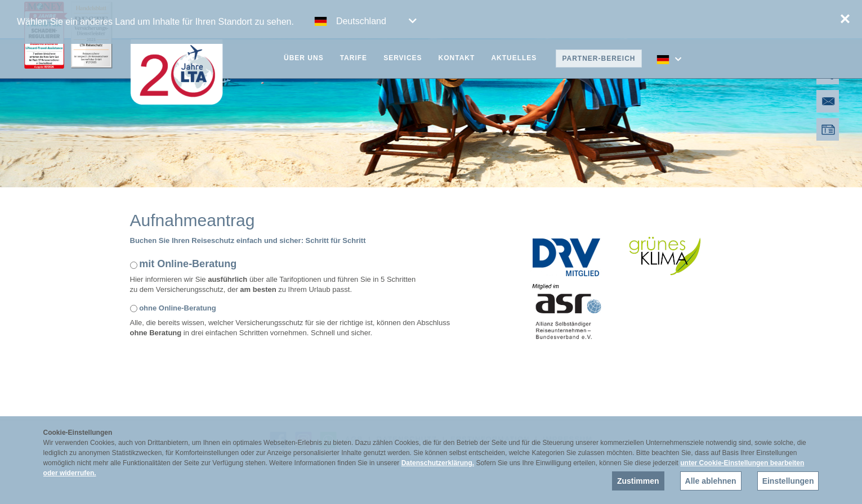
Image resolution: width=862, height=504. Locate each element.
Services (403, 58)
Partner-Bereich (599, 58)
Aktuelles (514, 58)
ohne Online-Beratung (178, 308)
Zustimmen (638, 481)
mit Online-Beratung (188, 264)
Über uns (304, 58)
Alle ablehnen (711, 481)
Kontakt (457, 58)
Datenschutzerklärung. (438, 463)
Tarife (354, 58)
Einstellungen (788, 481)
